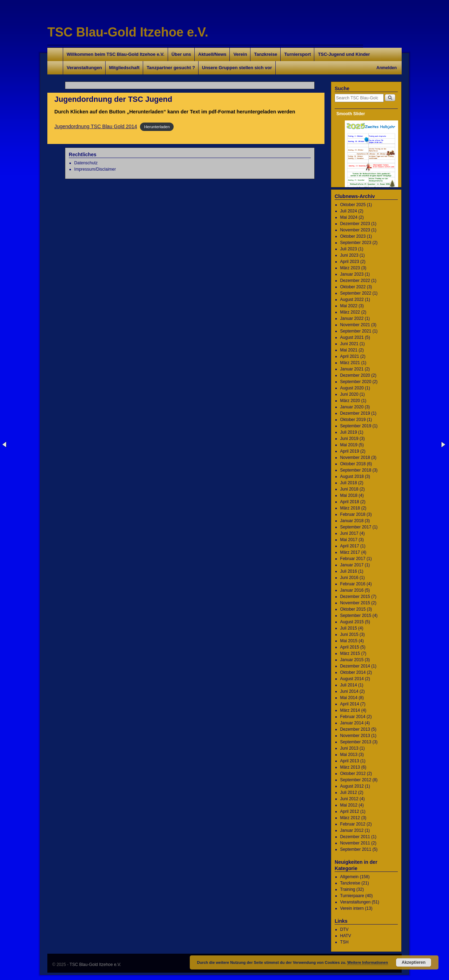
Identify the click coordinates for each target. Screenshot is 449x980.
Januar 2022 (352, 318)
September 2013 (356, 742)
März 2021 (350, 363)
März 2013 (350, 767)
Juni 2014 (349, 691)
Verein (240, 54)
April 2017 (350, 546)
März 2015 (350, 653)
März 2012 (350, 818)
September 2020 (356, 382)
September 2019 (356, 426)
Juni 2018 (349, 489)
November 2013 (355, 736)
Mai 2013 (349, 755)
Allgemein (350, 877)
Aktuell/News (212, 54)
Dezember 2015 (355, 597)
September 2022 (356, 293)
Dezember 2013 (355, 729)
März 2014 (350, 710)
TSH (344, 942)
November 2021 (355, 325)
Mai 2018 (349, 495)
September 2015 (356, 616)
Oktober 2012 (353, 774)
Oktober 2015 (353, 609)
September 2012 (356, 780)
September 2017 (356, 527)
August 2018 (352, 476)
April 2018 (350, 502)
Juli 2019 (349, 432)
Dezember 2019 (355, 413)
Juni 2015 (349, 634)
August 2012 (352, 786)
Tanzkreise (266, 54)
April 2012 (350, 811)
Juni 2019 (349, 439)
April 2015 (350, 647)
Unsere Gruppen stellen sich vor (237, 68)
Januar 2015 (352, 660)
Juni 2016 (349, 578)
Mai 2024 (349, 217)
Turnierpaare (352, 896)
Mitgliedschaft (124, 68)
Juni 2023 (349, 255)
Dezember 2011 (355, 837)
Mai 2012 (349, 805)
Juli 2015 (349, 628)
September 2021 (356, 331)
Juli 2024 (349, 211)
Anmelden (387, 68)
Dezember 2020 (355, 375)
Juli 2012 (349, 792)
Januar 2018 (352, 521)
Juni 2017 (349, 533)
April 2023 (350, 262)
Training (348, 889)
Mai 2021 (349, 350)
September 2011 (356, 849)
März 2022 (350, 312)
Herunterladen (157, 127)
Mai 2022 (349, 306)
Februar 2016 (353, 584)
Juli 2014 (349, 685)
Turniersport (297, 54)
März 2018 (350, 508)
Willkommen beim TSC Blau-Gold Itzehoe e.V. (116, 54)
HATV (346, 936)
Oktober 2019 (353, 420)
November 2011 (355, 843)
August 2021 (352, 337)
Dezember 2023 (355, 224)
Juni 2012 (349, 799)
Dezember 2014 (355, 666)
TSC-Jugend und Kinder (344, 54)
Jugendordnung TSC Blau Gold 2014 (96, 126)
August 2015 (352, 622)
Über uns (181, 54)
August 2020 (352, 388)
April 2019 (350, 451)
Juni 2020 (349, 394)
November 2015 (355, 603)
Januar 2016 (352, 590)
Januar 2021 (352, 369)
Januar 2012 (352, 830)
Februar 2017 (353, 559)
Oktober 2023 (353, 236)
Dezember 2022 (355, 281)
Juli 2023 (349, 249)
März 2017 (350, 552)
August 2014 (352, 679)
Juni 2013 (349, 748)
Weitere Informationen (368, 962)
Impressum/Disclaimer (95, 169)
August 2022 (352, 300)
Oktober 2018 (353, 464)
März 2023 (350, 268)
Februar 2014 (353, 717)
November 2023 (355, 230)
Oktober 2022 (353, 287)
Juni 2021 (349, 344)
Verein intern (352, 908)
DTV (344, 929)
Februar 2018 (353, 514)
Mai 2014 (349, 698)
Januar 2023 (352, 274)
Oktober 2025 (353, 205)
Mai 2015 (349, 641)
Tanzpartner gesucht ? (171, 68)
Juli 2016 (349, 571)
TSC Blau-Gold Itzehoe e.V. (128, 32)
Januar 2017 (352, 565)
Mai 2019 (349, 445)
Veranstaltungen (84, 68)
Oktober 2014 (353, 672)
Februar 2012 (353, 824)
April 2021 (350, 356)
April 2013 (350, 761)
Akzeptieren (414, 962)
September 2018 (356, 470)
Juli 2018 (349, 483)
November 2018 (355, 458)
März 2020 (350, 401)
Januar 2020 (352, 407)
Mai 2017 (349, 540)
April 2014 (350, 704)
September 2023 (356, 243)
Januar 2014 (352, 723)
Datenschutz (86, 163)
